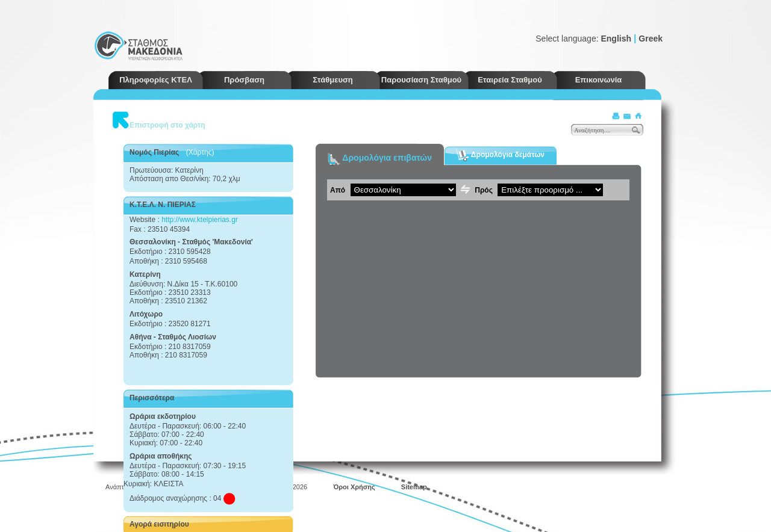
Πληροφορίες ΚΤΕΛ (156, 80)
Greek (651, 39)
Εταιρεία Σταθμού (510, 80)
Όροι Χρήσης (354, 487)
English (616, 39)
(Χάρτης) (200, 152)
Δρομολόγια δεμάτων (500, 155)
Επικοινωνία (599, 80)
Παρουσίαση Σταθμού (421, 80)
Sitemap (414, 487)
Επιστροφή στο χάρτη (167, 125)
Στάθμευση (333, 80)
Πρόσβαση (244, 80)
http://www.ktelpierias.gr (200, 220)
